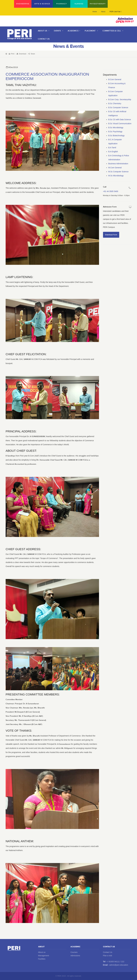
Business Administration (118, 164)
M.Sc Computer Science (118, 172)
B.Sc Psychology (115, 132)
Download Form (111, 235)
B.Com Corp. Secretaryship (120, 99)
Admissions (75, 956)
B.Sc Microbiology (116, 128)
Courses (74, 952)
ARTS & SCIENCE (42, 4)
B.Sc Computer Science (118, 107)
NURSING (79, 4)
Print (11, 54)
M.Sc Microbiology (116, 176)
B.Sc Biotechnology (116, 136)
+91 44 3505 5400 (111, 191)
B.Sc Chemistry (115, 103)
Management (44, 956)
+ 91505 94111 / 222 (116, 962)
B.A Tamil (112, 148)
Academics (74, 31)
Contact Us (108, 952)
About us (42, 952)
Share (31, 54)
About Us (44, 31)
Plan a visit (108, 956)
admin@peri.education (119, 965)
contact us (44, 39)
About (103, 12)
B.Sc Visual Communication (120, 124)
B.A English (113, 152)
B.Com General (115, 79)
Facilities (42, 959)
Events (59, 31)
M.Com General (115, 168)
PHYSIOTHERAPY (98, 4)
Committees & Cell (113, 31)
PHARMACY (61, 4)
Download (21, 54)
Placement (92, 31)
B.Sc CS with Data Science (120, 120)
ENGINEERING (23, 4)
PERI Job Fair (116, 12)
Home (95, 12)
